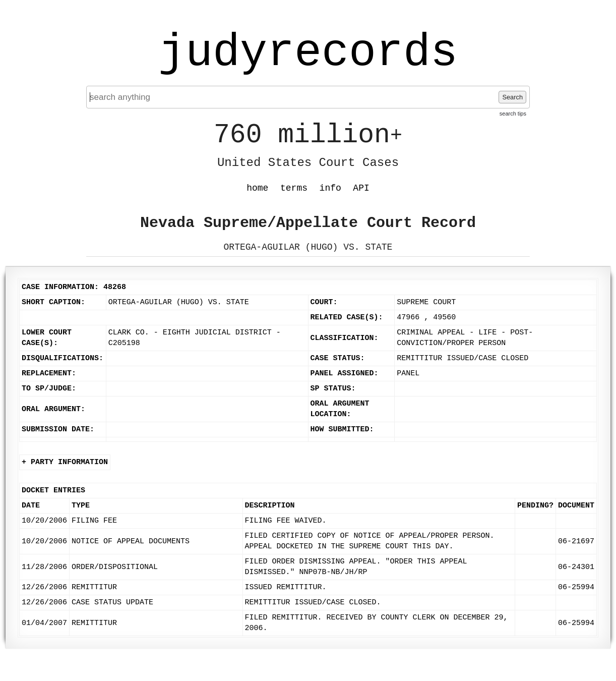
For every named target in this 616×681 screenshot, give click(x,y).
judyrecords (308, 53)
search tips (513, 113)
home (257, 188)
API (361, 188)
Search (512, 97)
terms (294, 188)
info (330, 188)
